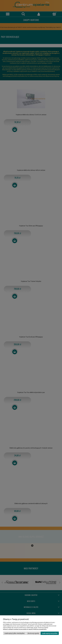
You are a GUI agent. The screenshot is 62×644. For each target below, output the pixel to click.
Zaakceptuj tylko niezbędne (14, 633)
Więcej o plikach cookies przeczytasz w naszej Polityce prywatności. (25, 629)
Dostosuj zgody (33, 633)
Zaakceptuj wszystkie (50, 633)
